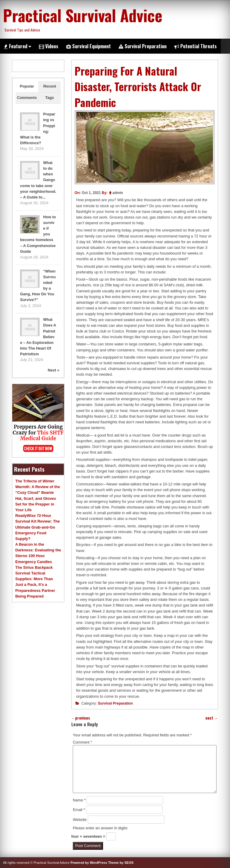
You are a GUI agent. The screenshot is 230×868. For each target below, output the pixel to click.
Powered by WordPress (89, 863)
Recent (50, 86)
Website (80, 820)
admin (118, 193)
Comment (82, 742)
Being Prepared (29, 596)
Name (79, 800)
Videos (49, 46)
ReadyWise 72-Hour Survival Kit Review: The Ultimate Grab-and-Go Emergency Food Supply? (38, 527)
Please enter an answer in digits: (100, 828)
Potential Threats (196, 46)
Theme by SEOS (121, 863)
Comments (27, 98)
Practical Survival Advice (83, 15)
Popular (27, 86)
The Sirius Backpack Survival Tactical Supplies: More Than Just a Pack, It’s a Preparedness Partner (35, 579)
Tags (50, 98)
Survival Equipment (88, 46)
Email (79, 810)
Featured (18, 46)
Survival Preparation (143, 46)
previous (81, 718)
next (212, 718)
